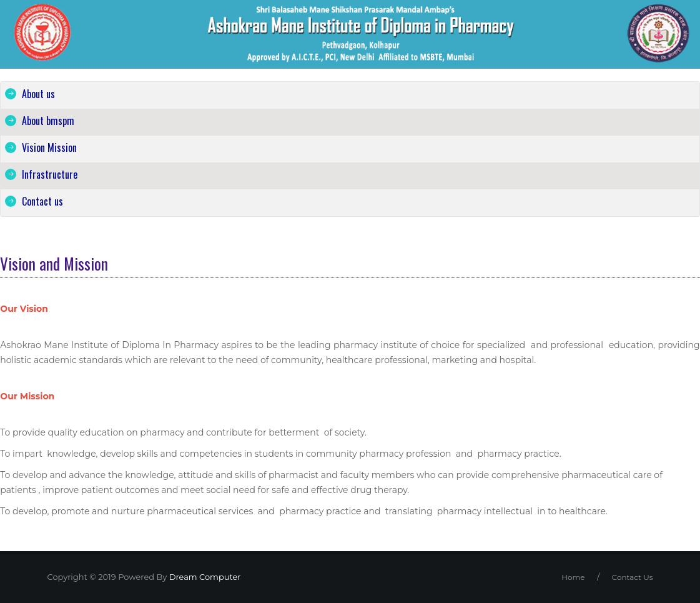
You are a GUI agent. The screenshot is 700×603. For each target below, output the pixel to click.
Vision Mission (49, 147)
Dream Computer (204, 577)
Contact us (42, 201)
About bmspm (48, 121)
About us (38, 94)
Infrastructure (50, 174)
